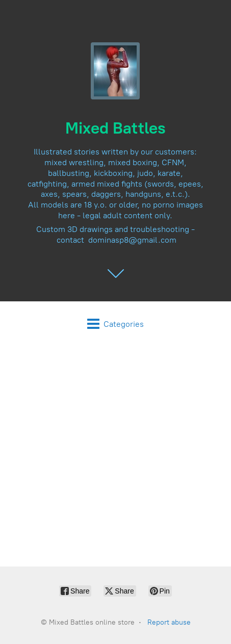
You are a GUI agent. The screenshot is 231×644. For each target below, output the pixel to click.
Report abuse (169, 622)
